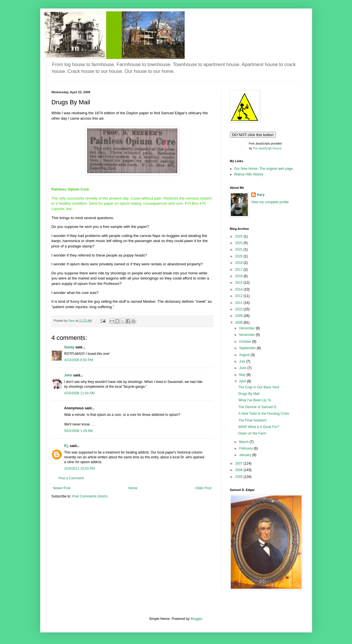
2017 (239, 270)
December (247, 328)
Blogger (196, 619)
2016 (239, 276)
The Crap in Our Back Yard (259, 387)
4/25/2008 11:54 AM (79, 393)
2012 (239, 296)
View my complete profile (270, 202)
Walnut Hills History (249, 174)
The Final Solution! (252, 420)
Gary (261, 195)
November (247, 335)
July (243, 361)
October (246, 342)
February (246, 448)
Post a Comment (71, 478)
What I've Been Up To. (255, 400)
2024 (239, 236)
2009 (239, 316)
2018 (239, 263)
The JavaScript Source (267, 148)
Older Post (203, 488)
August (245, 355)
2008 (239, 323)
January (246, 455)
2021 (239, 249)
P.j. (67, 446)
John (68, 375)
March (244, 442)
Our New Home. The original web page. (264, 169)
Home (133, 488)
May (243, 375)
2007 (239, 463)
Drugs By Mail (249, 394)
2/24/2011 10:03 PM (80, 469)
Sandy (69, 347)
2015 (239, 283)
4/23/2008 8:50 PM (79, 360)
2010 (239, 309)
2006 (239, 470)
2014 (239, 289)
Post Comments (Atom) (90, 496)
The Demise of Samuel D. (258, 407)
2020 (239, 256)
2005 (239, 477)
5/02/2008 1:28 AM (79, 431)
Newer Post (62, 488)
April (243, 381)
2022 (239, 243)
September (248, 348)
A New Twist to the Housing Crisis (264, 414)
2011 (239, 303)
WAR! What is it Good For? (259, 427)
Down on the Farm (252, 433)
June (243, 368)
